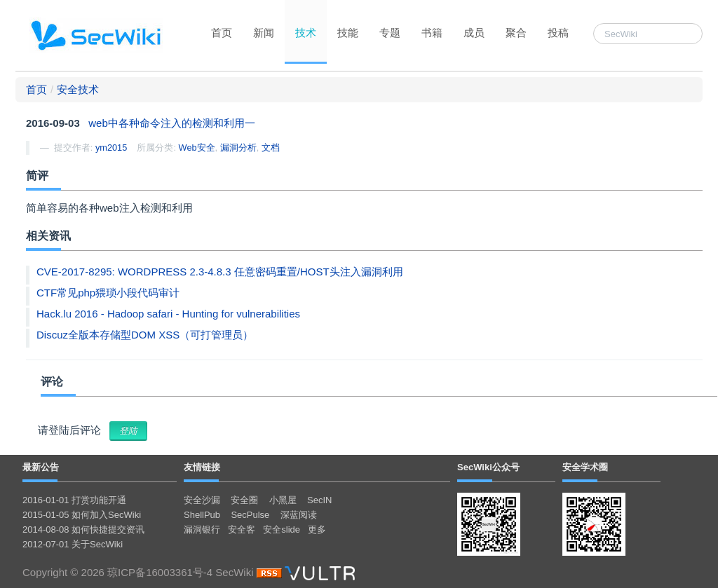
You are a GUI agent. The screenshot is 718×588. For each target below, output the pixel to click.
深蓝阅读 (299, 515)
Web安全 (197, 148)
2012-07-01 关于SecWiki (73, 544)
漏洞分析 (238, 148)
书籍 (432, 33)
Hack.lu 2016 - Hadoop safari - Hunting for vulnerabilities (168, 314)
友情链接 (202, 467)
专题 (390, 33)
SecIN (319, 500)
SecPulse (250, 515)
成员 (474, 33)
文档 (271, 148)
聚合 (516, 33)
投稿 (558, 33)
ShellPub (202, 515)
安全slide (282, 529)
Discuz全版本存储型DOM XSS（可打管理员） (145, 335)
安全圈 (244, 500)
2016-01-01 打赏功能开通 (74, 500)
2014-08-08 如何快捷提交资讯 (83, 529)
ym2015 (111, 148)
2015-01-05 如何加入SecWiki (82, 515)
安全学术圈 (585, 467)
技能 (348, 33)
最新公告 (41, 467)
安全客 (242, 529)
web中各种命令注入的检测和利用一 (172, 123)
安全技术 (78, 89)
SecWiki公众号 (488, 467)
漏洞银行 (202, 529)
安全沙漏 (202, 500)
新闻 (264, 33)
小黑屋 (283, 500)
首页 (222, 33)
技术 (306, 33)
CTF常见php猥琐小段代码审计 (108, 293)
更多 (317, 529)
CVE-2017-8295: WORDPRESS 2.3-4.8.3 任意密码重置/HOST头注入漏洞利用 (220, 272)
